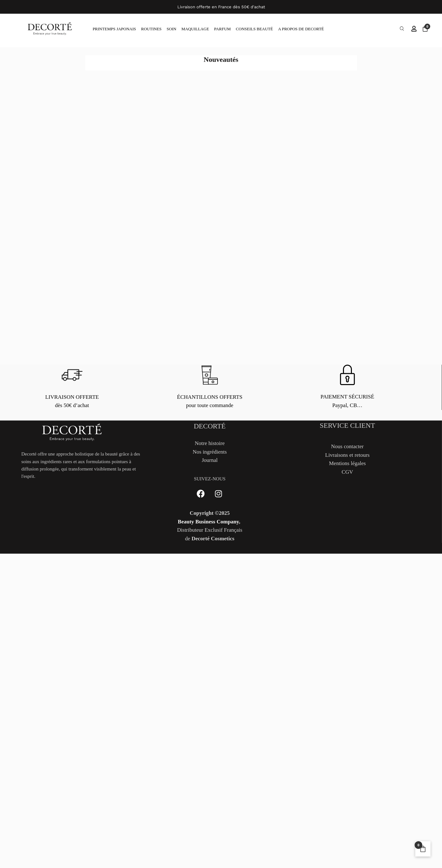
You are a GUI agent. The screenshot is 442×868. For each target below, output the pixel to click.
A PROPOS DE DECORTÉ (301, 29)
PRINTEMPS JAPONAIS (114, 29)
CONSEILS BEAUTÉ (255, 29)
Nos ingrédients (210, 452)
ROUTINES (151, 29)
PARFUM (222, 29)
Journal (210, 461)
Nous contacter (347, 447)
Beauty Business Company (208, 522)
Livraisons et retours (347, 456)
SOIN (171, 29)
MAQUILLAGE (195, 29)
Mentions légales (347, 464)
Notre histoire (210, 444)
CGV (347, 473)
